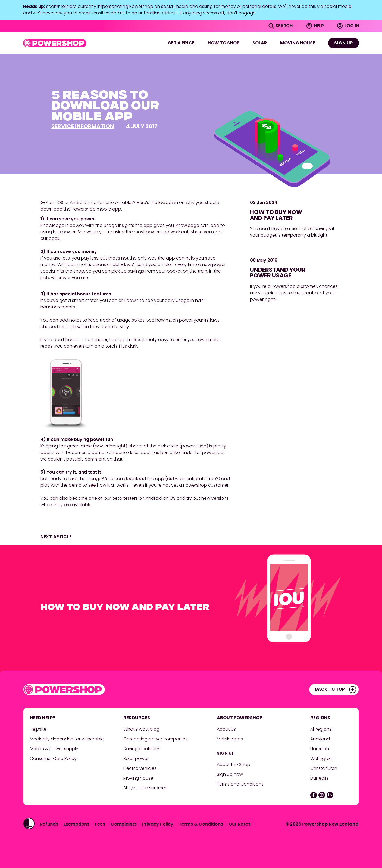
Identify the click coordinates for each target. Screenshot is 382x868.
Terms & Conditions (201, 824)
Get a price (181, 43)
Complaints (124, 824)
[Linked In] (330, 795)
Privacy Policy (158, 824)
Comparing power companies (155, 739)
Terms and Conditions (240, 784)
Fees (100, 824)
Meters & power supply (54, 749)
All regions (321, 729)
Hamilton (320, 749)
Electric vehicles (140, 768)
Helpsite (38, 729)
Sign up (344, 43)
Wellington (322, 759)
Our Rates (239, 824)
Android (154, 498)
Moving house (298, 43)
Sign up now (230, 774)
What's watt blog (141, 729)
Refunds (49, 824)
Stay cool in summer (145, 788)
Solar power (136, 759)
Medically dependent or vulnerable (67, 739)
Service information (83, 126)
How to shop (223, 43)
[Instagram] (322, 795)
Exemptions (76, 824)
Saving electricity (141, 749)
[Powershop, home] (55, 43)
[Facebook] (314, 795)
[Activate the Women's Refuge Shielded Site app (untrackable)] (29, 824)
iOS (172, 498)
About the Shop (234, 764)
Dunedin (319, 778)
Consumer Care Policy (54, 759)
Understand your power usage (278, 273)
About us (226, 729)
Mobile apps (230, 739)
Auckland (320, 739)
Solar (260, 43)
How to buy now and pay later (276, 215)
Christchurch (324, 768)
